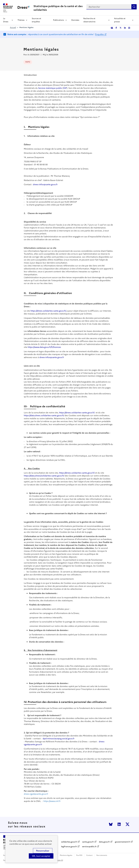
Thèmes (21, 20)
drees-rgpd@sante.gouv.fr (36, 794)
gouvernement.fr (123, 842)
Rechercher (134, 7)
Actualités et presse (120, 20)
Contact (89, 855)
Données (75, 20)
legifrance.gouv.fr (69, 847)
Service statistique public (50, 88)
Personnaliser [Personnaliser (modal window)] (43, 851)
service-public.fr (89, 847)
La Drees (6, 20)
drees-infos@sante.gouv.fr (45, 184)
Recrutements (102, 855)
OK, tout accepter (41, 856)
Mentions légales (66, 855)
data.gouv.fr (104, 842)
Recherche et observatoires (89, 20)
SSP (65, 88)
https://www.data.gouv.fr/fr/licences (44, 347)
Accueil (13, 27)
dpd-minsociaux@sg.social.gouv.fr (59, 739)
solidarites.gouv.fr (69, 842)
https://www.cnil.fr (52, 801)
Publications (59, 20)
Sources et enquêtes (36, 20)
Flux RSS (79, 855)
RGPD (28, 62)
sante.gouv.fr (88, 842)
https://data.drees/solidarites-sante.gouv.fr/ (44, 476)
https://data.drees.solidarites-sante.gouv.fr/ (44, 415)
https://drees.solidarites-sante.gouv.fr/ (49, 311)
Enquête (100, 34)
